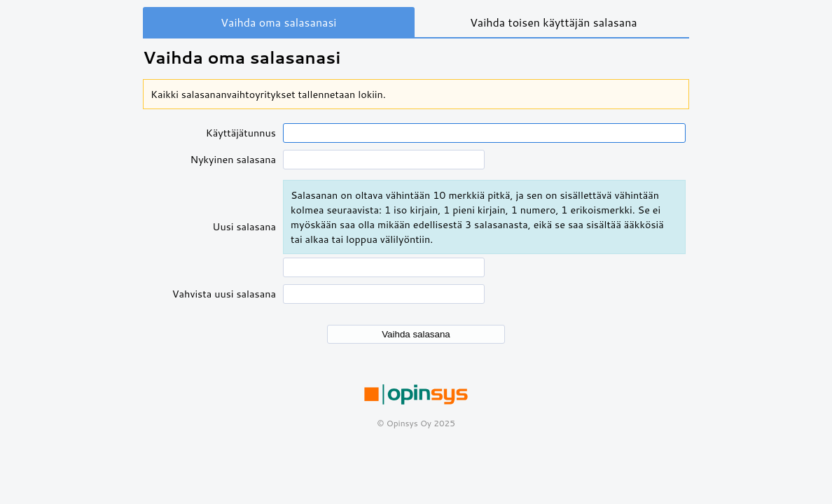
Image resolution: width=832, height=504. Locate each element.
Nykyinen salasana (233, 159)
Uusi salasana (244, 226)
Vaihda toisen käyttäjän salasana (554, 22)
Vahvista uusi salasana (224, 294)
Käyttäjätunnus (241, 133)
